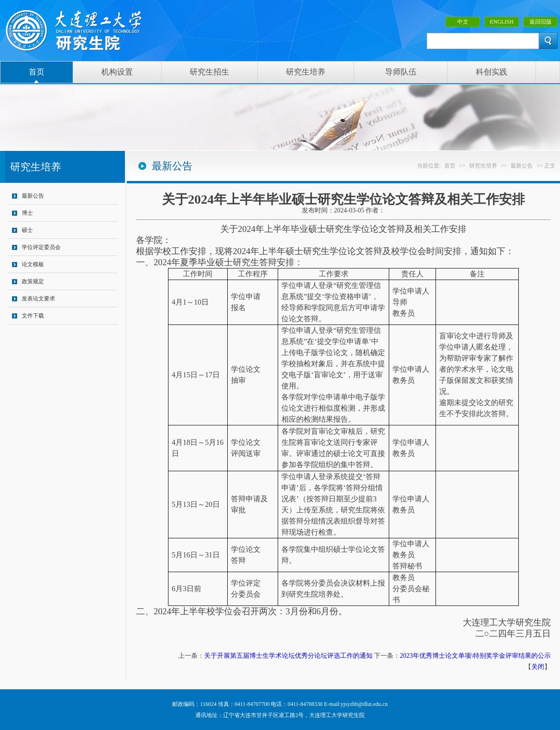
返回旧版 (541, 22)
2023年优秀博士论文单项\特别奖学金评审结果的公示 (475, 656)
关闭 (538, 667)
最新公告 (33, 196)
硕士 (27, 230)
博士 (27, 213)
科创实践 (492, 72)
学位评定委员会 (41, 247)
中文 (463, 22)
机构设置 (117, 72)
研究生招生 (209, 72)
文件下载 (33, 316)
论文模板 (33, 264)
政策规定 (33, 281)
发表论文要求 (38, 299)
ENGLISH (501, 22)
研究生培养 (306, 72)
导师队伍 (401, 72)
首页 (37, 72)
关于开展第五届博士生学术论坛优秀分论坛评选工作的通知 (288, 656)
